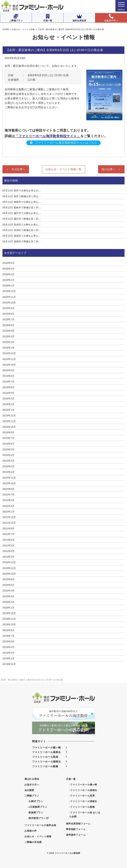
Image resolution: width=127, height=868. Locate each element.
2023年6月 (9, 444)
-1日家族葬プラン (38, 807)
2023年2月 (9, 466)
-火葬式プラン (36, 801)
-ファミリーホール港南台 (83, 790)
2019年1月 (9, 658)
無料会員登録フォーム (78, 824)
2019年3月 (9, 653)
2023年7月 (9, 438)
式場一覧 (48, 18)
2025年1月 (9, 348)
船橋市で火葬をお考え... (22, 202)
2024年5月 (9, 393)
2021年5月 (9, 545)
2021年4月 (9, 551)
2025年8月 (9, 314)
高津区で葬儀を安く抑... (22, 230)
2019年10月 (9, 624)
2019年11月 (9, 619)
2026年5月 (9, 263)
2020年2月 (9, 602)
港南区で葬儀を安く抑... (22, 241)
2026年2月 (9, 280)
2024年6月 (9, 387)
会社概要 (29, 790)
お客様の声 (31, 831)
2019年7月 (9, 636)
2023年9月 (9, 432)
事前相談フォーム (76, 829)
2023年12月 (9, 416)
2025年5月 (9, 331)
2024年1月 (9, 410)
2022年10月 (9, 483)
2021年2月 (9, 557)
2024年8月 (9, 376)
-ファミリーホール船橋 (82, 807)
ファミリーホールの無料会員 (40, 825)
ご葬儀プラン (16, 18)
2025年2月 (9, 342)
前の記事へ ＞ (111, 169)
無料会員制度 (79, 18)
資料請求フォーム (76, 835)
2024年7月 (9, 382)
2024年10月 (9, 365)
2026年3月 (9, 274)
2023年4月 (9, 455)
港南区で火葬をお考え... (22, 236)
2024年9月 (9, 370)
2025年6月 (9, 325)
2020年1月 (9, 608)
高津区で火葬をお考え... (22, 225)
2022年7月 (9, 495)
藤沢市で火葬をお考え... (22, 213)
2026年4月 (9, 269)
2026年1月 (9, 286)
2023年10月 (9, 427)
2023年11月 (9, 421)
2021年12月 (9, 517)
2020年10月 (9, 574)
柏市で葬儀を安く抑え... (22, 196)
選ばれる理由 (32, 779)
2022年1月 (9, 512)
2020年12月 (9, 562)
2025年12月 (9, 291)
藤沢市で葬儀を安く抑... (22, 219)
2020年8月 (9, 579)
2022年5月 (9, 500)
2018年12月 (9, 664)
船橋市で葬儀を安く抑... (22, 208)
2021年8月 (9, 528)
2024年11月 (9, 359)
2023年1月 (9, 472)
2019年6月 (9, 641)
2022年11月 (9, 478)
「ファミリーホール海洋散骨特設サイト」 (48, 136)
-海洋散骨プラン (38, 818)
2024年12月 (9, 353)
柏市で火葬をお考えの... (22, 191)
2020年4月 (9, 591)
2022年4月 (9, 506)
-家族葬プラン (36, 812)
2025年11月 (9, 297)
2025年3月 (9, 336)
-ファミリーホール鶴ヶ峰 (83, 785)
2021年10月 (9, 523)
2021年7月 (9, 534)
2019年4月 (9, 647)
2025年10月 (9, 303)
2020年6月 (9, 585)
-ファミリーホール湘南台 (83, 801)
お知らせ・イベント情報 (38, 836)
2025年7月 (9, 319)
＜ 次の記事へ (16, 169)
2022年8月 (9, 489)
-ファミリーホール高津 (82, 796)
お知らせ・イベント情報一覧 (63, 169)
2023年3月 (9, 461)
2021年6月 (9, 540)
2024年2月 (9, 404)
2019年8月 (9, 630)
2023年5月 (9, 449)
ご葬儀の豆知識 (33, 842)
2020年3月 (9, 596)
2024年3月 (9, 399)
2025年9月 (9, 308)
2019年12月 (9, 613)
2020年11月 (9, 568)
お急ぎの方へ (111, 18)
